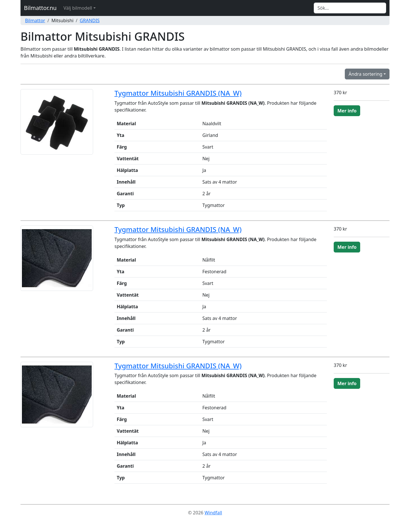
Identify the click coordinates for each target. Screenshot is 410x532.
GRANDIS (90, 20)
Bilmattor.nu (40, 8)
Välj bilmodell (78, 8)
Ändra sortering (365, 74)
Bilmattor (35, 20)
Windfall (213, 513)
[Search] (350, 8)
